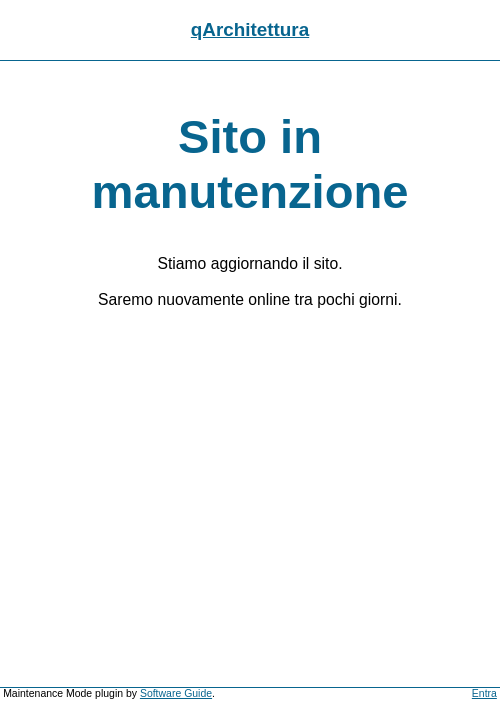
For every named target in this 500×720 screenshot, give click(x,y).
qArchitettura (250, 29)
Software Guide (176, 693)
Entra (484, 693)
